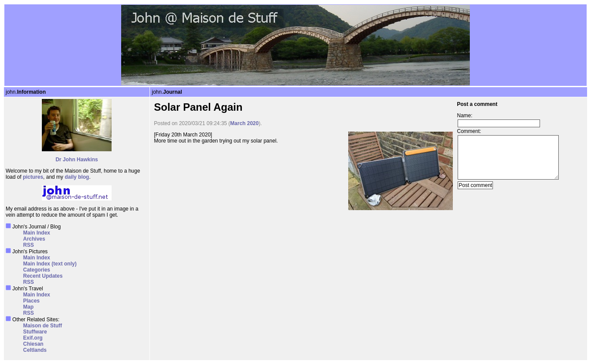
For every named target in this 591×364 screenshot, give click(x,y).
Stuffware (35, 332)
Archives (34, 239)
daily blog (77, 177)
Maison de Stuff (42, 326)
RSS (29, 245)
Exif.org (33, 338)
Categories (37, 270)
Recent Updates (43, 276)
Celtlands (35, 350)
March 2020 (244, 123)
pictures (33, 177)
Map (28, 307)
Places (31, 301)
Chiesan (33, 344)
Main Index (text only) (50, 264)
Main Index (37, 233)
